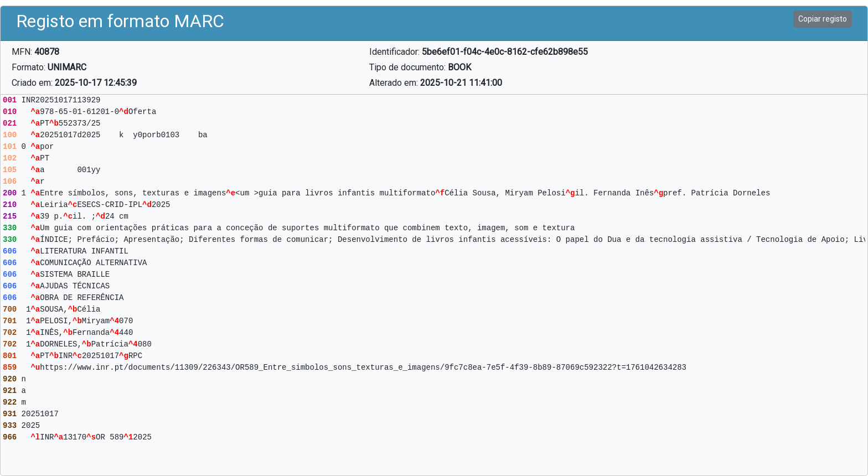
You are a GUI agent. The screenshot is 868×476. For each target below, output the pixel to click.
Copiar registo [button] (823, 19)
